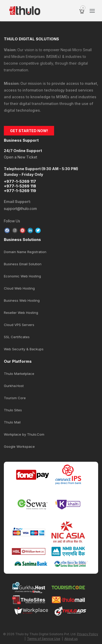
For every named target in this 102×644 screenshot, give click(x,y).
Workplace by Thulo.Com (24, 434)
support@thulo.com (20, 209)
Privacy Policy (88, 634)
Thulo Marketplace (19, 374)
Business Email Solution (23, 264)
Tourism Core (15, 398)
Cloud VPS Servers (19, 325)
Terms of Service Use (44, 639)
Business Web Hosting (22, 300)
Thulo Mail (12, 422)
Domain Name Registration (25, 252)
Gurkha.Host (14, 386)
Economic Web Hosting (22, 276)
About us (71, 639)
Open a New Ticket (20, 157)
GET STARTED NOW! (29, 131)
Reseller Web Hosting (21, 313)
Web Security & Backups (24, 349)
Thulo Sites (13, 410)
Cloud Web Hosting (19, 288)
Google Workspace (19, 446)
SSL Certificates (17, 337)
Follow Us (12, 221)
